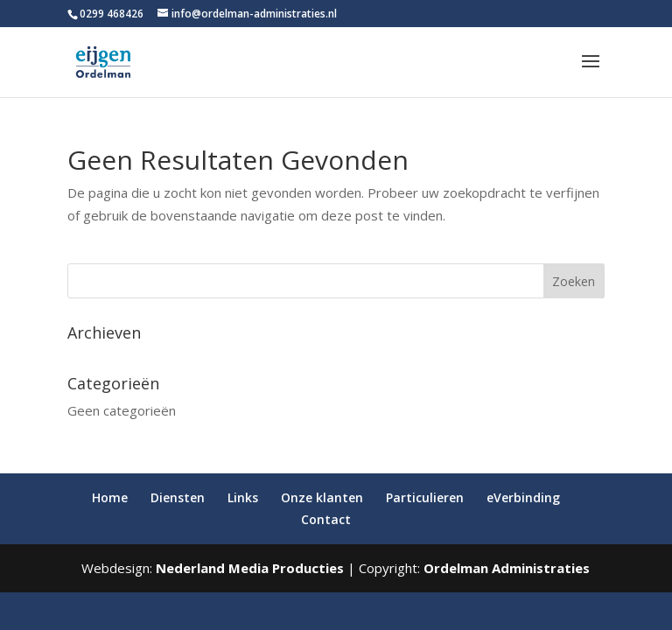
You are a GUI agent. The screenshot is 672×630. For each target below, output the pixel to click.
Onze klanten (322, 497)
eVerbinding (523, 497)
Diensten (178, 497)
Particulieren (425, 497)
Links (243, 497)
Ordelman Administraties (507, 568)
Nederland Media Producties (250, 568)
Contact (326, 519)
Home (110, 497)
